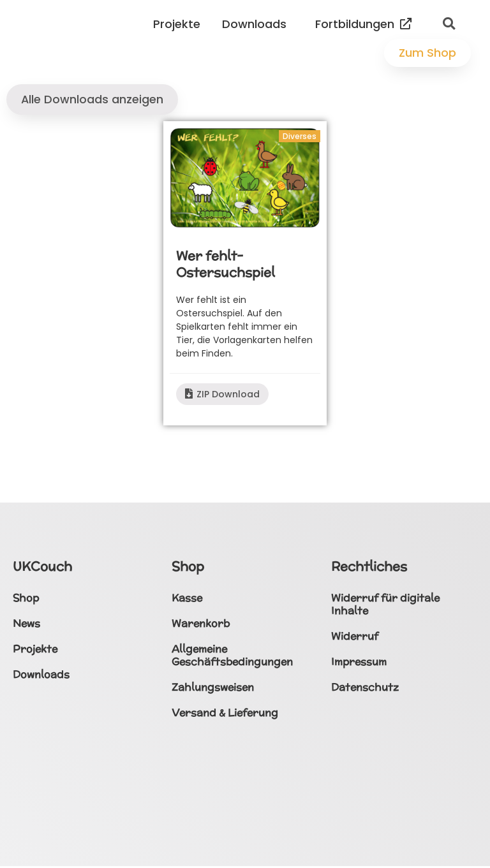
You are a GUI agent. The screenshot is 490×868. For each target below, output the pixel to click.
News (26, 625)
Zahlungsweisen (213, 688)
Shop (26, 599)
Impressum (359, 663)
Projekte (180, 24)
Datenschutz (365, 688)
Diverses (300, 137)
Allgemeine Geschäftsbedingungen (232, 657)
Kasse (187, 599)
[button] (449, 24)
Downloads (257, 24)
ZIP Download (222, 395)
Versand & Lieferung (225, 714)
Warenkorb (201, 625)
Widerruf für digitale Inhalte (385, 606)
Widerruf (355, 637)
